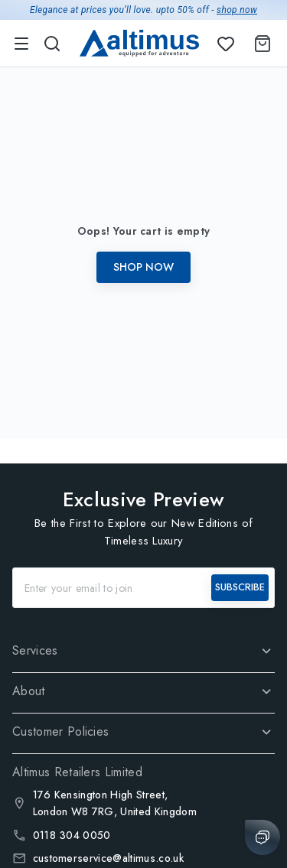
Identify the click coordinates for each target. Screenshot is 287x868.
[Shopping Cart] (259, 44)
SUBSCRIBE (240, 587)
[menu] (21, 44)
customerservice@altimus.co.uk (108, 858)
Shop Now (143, 267)
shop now (237, 10)
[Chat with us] (263, 837)
